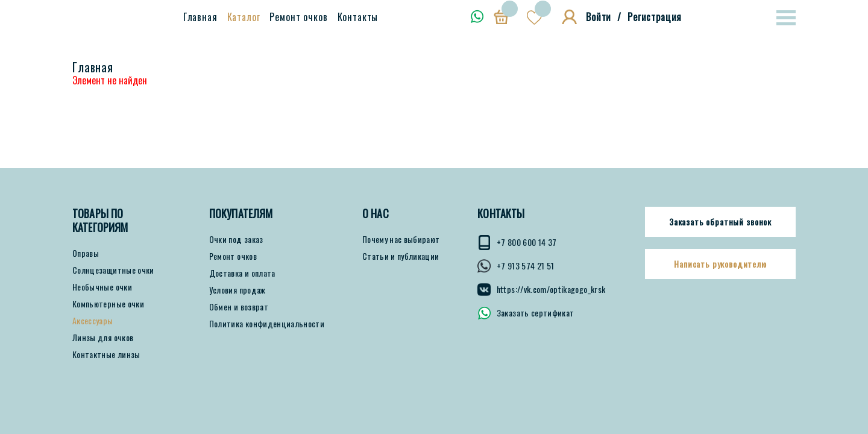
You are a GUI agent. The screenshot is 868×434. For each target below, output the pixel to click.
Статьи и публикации (401, 256)
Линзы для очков (103, 338)
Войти (599, 17)
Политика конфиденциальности (267, 324)
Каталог (244, 17)
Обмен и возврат (239, 307)
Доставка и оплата (242, 273)
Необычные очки (102, 287)
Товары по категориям (100, 221)
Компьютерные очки (108, 304)
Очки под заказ (236, 239)
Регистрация (655, 17)
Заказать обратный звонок (720, 222)
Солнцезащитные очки (113, 270)
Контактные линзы (106, 354)
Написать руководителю (720, 264)
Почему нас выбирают (401, 239)
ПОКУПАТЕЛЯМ (241, 214)
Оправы (86, 253)
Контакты (358, 17)
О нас (376, 214)
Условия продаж (237, 290)
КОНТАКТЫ (501, 214)
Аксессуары (93, 321)
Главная (200, 17)
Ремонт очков (298, 17)
